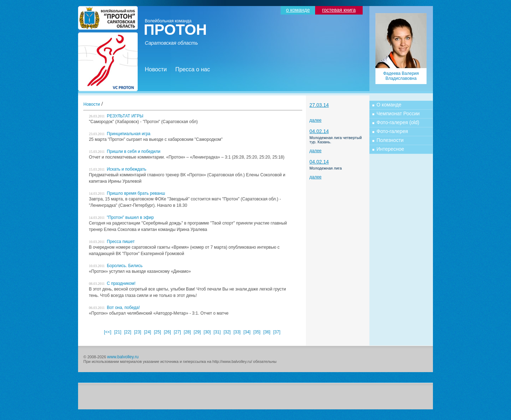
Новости (156, 69)
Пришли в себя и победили (125, 151)
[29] (197, 332)
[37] (277, 332)
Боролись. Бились (116, 266)
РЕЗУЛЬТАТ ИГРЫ (116, 116)
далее (315, 120)
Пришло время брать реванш (127, 193)
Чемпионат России (398, 114)
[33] (237, 332)
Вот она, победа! (114, 308)
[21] (118, 332)
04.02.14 (319, 131)
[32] (227, 332)
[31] (217, 332)
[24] (148, 332)
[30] (207, 332)
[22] (128, 332)
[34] (247, 332)
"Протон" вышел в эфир (121, 217)
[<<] (108, 332)
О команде (389, 105)
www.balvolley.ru (123, 357)
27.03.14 (319, 105)
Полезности (390, 140)
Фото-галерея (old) (398, 122)
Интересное (390, 149)
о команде (298, 10)
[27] (177, 332)
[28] (187, 332)
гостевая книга (339, 10)
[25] (158, 332)
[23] (138, 332)
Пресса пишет (112, 242)
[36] (267, 332)
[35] (257, 332)
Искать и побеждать (117, 169)
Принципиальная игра (119, 134)
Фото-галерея (392, 131)
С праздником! (112, 283)
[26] (167, 332)
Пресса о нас (193, 69)
